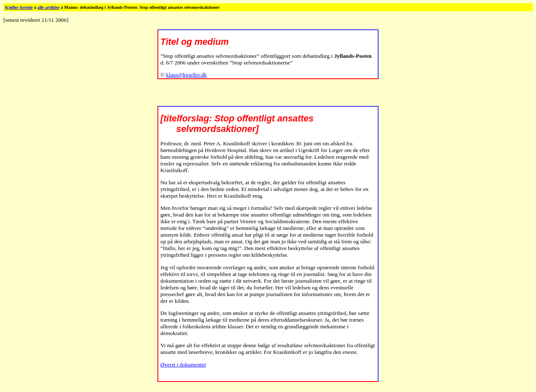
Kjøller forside (19, 7)
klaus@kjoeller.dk (187, 75)
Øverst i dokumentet (183, 365)
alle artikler (48, 7)
